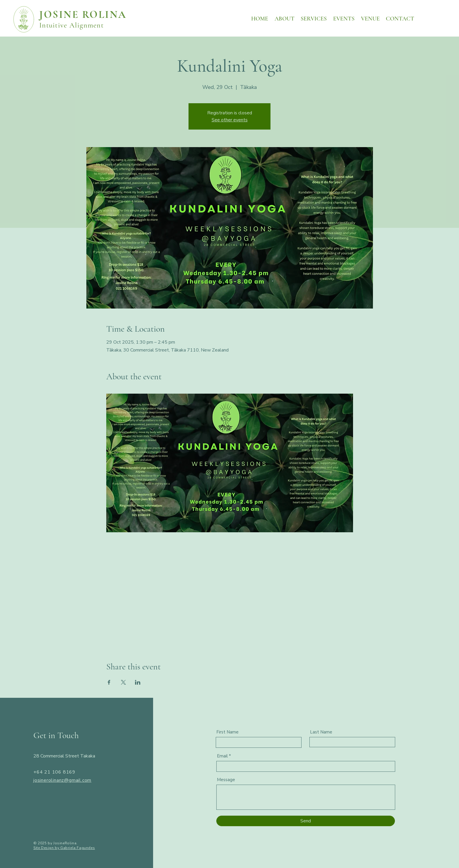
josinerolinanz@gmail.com (62, 780)
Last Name (321, 732)
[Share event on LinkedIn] (138, 682)
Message (226, 780)
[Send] (306, 821)
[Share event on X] (123, 682)
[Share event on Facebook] (109, 682)
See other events (230, 120)
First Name (227, 732)
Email (222, 756)
